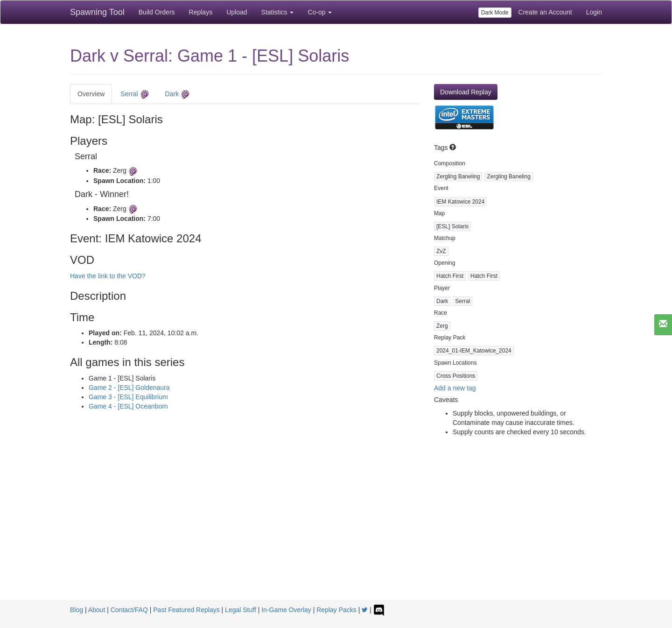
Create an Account (545, 12)
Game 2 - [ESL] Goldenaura (129, 388)
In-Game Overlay (286, 610)
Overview (91, 94)
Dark (178, 94)
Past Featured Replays (186, 610)
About (97, 610)
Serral (135, 94)
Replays (201, 12)
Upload (237, 12)
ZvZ (441, 251)
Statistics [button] (278, 12)
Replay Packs (336, 610)
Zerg (442, 326)
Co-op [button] (320, 12)
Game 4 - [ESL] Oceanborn (128, 406)
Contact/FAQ (129, 610)
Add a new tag (455, 388)
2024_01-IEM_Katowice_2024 (474, 351)
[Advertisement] (336, 530)
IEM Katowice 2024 (460, 202)
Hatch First (450, 276)
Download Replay (466, 92)
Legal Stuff (241, 610)
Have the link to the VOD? (108, 276)
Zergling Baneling (458, 176)
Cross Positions (456, 376)
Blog (77, 610)
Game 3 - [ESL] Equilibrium (128, 397)
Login (594, 12)
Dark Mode (495, 13)
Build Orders (157, 12)
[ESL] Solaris (452, 226)
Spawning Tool (97, 12)
